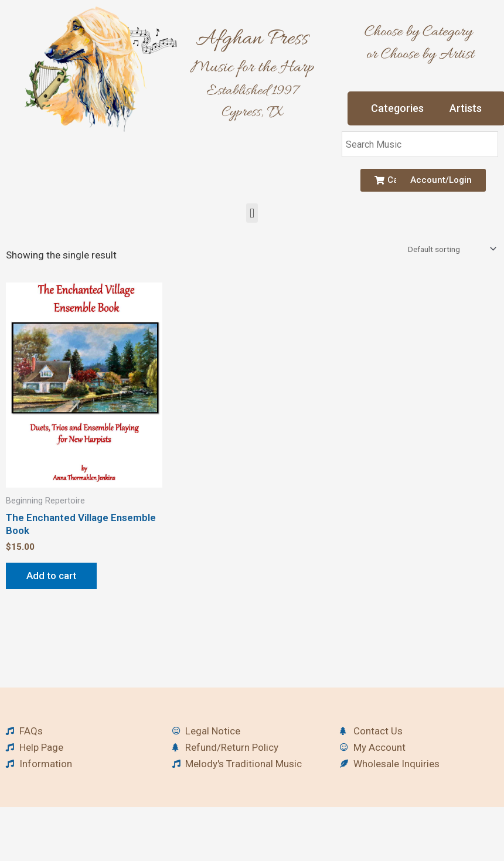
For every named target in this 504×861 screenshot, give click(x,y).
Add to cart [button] (51, 576)
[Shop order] (451, 249)
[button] (252, 213)
